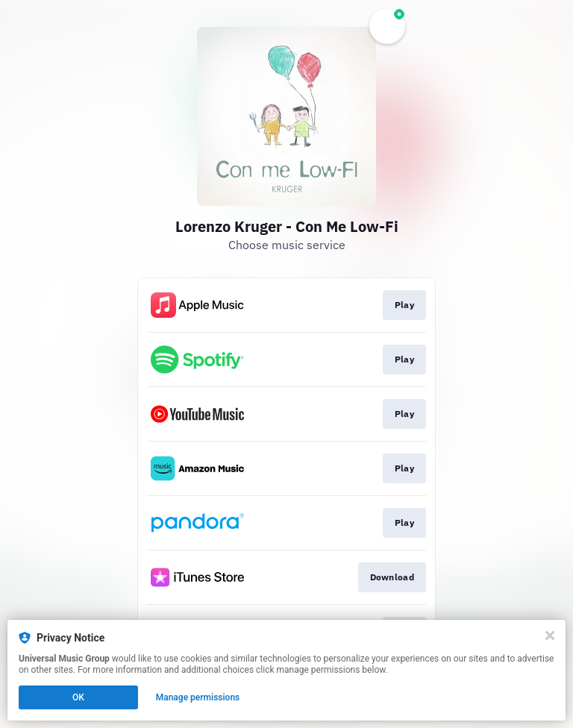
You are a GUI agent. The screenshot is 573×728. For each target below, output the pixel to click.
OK (78, 697)
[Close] (550, 636)
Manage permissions (198, 697)
